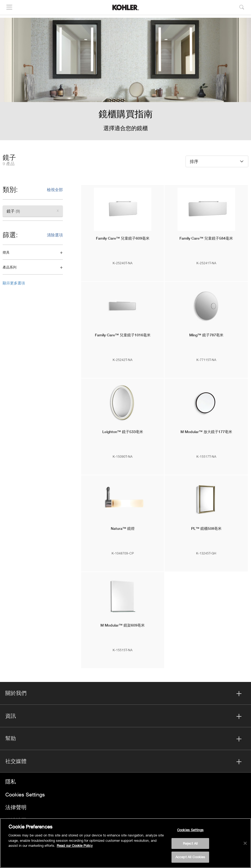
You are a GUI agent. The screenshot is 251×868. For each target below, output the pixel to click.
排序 (194, 161)
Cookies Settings (25, 794)
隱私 (11, 781)
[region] (125, 843)
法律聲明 (16, 807)
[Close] (245, 843)
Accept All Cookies (190, 857)
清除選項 (55, 235)
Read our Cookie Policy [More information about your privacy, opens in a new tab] (75, 845)
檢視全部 (55, 190)
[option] (125, 79)
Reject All (190, 843)
